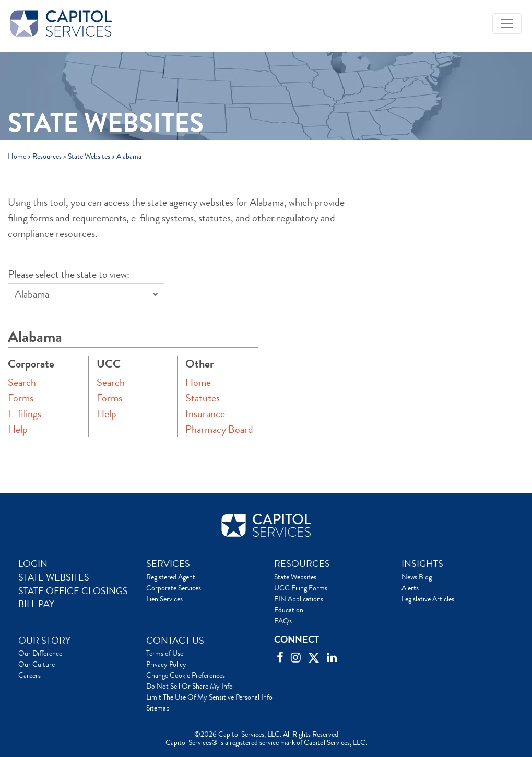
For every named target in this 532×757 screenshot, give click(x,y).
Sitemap (158, 708)
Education (289, 610)
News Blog (417, 577)
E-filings (25, 414)
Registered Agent (171, 577)
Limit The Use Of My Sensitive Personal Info (209, 697)
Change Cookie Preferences (186, 675)
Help (18, 429)
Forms (21, 398)
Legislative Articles (428, 599)
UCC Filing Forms (301, 588)
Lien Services (164, 599)
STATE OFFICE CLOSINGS (73, 591)
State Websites (89, 156)
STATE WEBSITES (54, 577)
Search (22, 382)
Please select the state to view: (69, 274)
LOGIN (33, 564)
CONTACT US (175, 641)
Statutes (203, 398)
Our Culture (37, 664)
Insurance (205, 414)
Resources (47, 156)
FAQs (283, 621)
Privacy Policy (166, 664)
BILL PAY (36, 604)
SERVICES (168, 564)
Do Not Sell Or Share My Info (190, 686)
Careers (29, 675)
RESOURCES (302, 564)
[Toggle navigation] (507, 23)
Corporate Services (174, 588)
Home (17, 156)
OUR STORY (44, 641)
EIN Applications (299, 599)
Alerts (410, 588)
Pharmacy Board (219, 429)
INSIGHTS (422, 564)
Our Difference (40, 653)
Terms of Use (165, 653)
